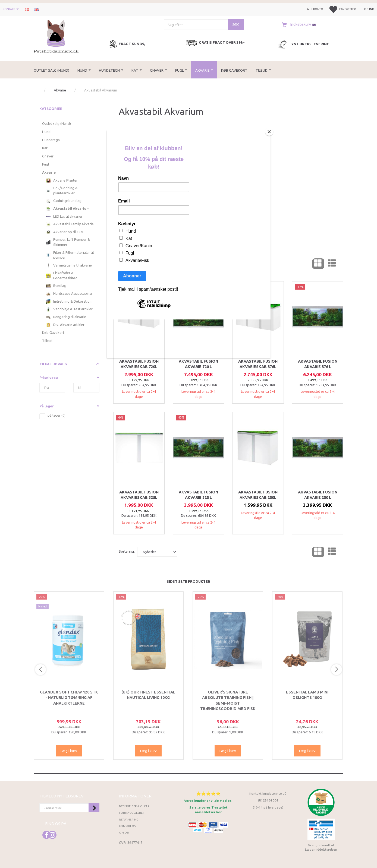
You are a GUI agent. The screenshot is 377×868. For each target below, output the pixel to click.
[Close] (269, 132)
